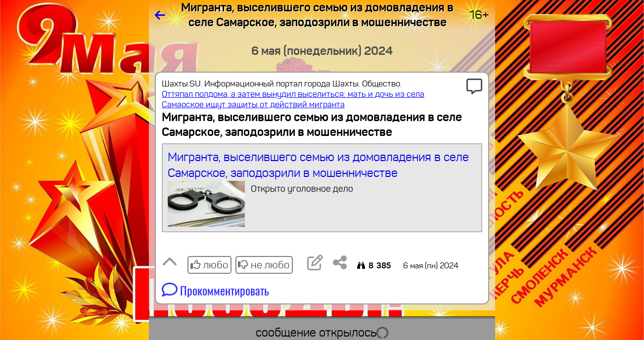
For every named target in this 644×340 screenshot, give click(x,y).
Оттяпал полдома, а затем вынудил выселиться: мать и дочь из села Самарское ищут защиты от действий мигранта (293, 99)
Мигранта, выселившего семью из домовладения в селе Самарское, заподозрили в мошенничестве (322, 188)
